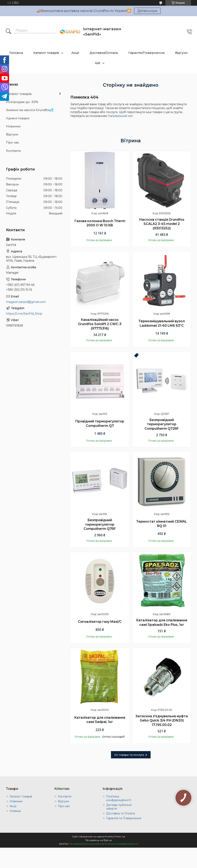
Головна (16, 53)
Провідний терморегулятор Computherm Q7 (100, 424)
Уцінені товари (18, 118)
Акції (75, 53)
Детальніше (147, 11)
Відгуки (181, 53)
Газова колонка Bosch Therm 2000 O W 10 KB (100, 223)
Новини (15, 811)
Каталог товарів (46, 53)
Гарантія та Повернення (124, 818)
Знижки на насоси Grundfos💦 (30, 110)
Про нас (13, 142)
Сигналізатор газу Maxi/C (100, 622)
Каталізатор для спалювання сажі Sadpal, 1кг (100, 720)
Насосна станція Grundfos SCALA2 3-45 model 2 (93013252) (162, 224)
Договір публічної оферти (119, 807)
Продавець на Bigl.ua (98, 840)
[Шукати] (8, 32)
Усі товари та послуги (129, 755)
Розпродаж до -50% (22, 102)
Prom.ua (120, 836)
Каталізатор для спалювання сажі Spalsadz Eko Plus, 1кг (162, 622)
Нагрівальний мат (120, 116)
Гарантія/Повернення (146, 53)
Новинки (13, 126)
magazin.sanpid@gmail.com (26, 302)
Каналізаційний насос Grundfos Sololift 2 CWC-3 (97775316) (100, 324)
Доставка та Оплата (121, 813)
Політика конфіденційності (119, 798)
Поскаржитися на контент (85, 844)
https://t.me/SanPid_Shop (24, 314)
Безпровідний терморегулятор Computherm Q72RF (162, 424)
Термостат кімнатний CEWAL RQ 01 (162, 524)
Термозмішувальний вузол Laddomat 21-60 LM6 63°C (162, 323)
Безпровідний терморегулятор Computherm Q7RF (100, 524)
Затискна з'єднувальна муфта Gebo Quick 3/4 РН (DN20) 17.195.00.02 (162, 720)
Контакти (13, 151)
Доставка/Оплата (104, 53)
